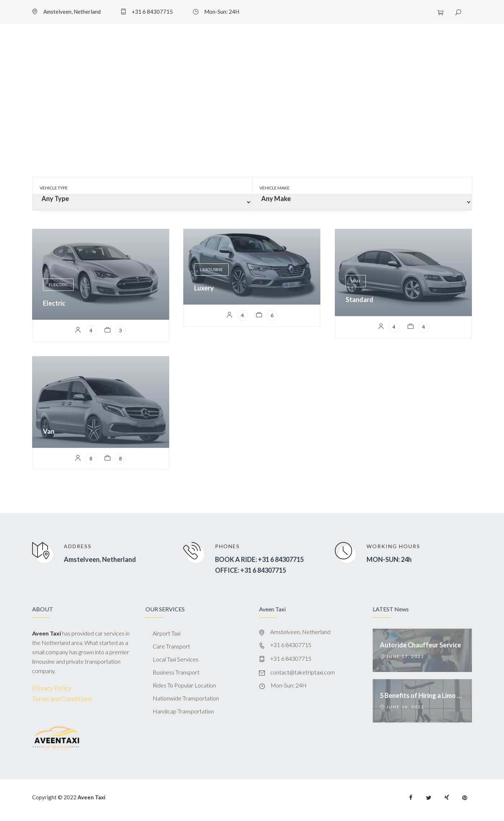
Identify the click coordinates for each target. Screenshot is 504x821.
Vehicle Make (275, 188)
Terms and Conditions (62, 699)
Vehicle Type (54, 188)
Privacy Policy (52, 688)
